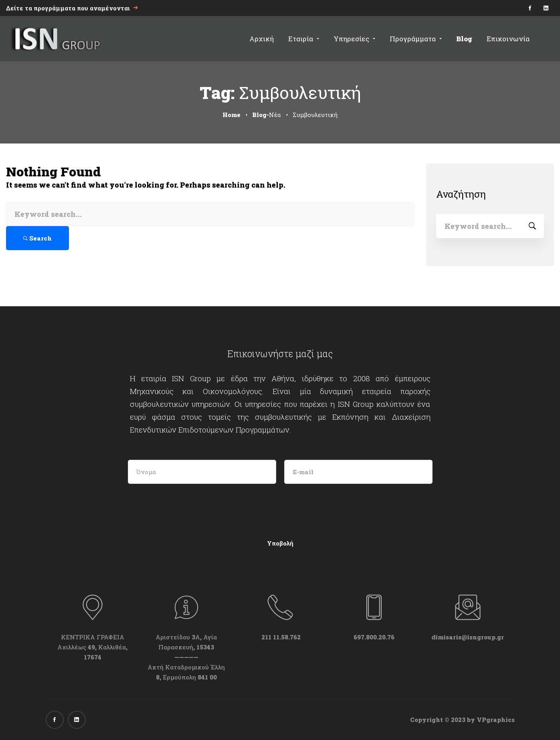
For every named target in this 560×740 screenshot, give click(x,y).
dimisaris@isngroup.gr (468, 637)
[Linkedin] (77, 720)
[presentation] (191, 507)
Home (231, 115)
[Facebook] (55, 720)
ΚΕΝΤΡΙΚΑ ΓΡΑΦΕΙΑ (93, 637)
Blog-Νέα (267, 115)
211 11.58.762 (280, 637)
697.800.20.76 (374, 637)
